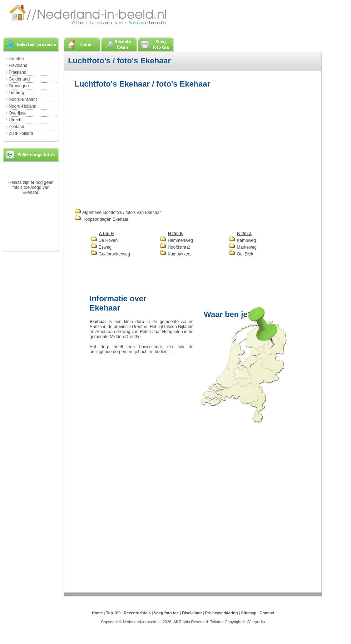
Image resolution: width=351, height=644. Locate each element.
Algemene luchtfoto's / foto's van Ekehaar (118, 213)
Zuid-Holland (21, 133)
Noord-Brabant (23, 99)
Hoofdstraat (175, 247)
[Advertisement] (173, 147)
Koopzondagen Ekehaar (102, 219)
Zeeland (16, 127)
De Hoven (104, 240)
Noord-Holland (22, 106)
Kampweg (242, 240)
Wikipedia (256, 622)
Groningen (19, 86)
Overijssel (18, 113)
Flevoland (18, 65)
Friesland (17, 72)
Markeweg (243, 247)
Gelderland (19, 79)
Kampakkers (176, 254)
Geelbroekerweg (110, 254)
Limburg (16, 93)
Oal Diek (241, 254)
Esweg (101, 247)
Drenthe (16, 59)
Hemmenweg (176, 240)
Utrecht (16, 120)
